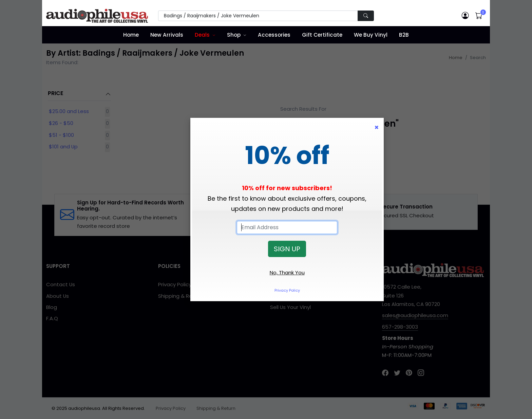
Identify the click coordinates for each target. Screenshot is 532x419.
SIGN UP (287, 249)
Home (131, 35)
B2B (404, 35)
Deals (202, 35)
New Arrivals (167, 35)
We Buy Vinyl (371, 35)
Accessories (274, 35)
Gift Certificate (322, 35)
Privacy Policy (287, 290)
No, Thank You (287, 272)
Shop (234, 35)
